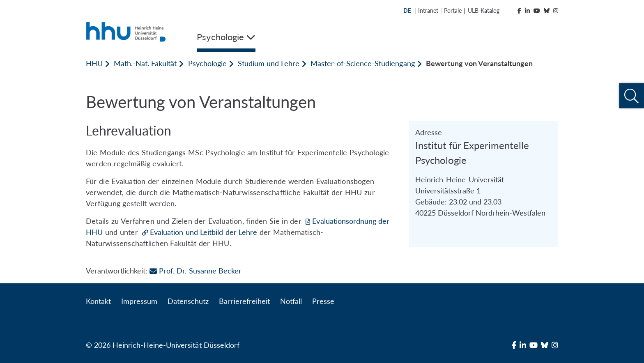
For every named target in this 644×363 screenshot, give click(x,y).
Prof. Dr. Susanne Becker (195, 271)
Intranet (428, 10)
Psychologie (207, 63)
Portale (453, 10)
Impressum (139, 301)
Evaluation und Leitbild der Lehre (204, 232)
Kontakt (98, 301)
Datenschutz (188, 301)
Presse (323, 301)
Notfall (291, 301)
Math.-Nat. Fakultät (145, 63)
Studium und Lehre (269, 63)
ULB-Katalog (484, 10)
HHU (94, 63)
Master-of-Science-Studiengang (362, 63)
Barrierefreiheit (244, 301)
